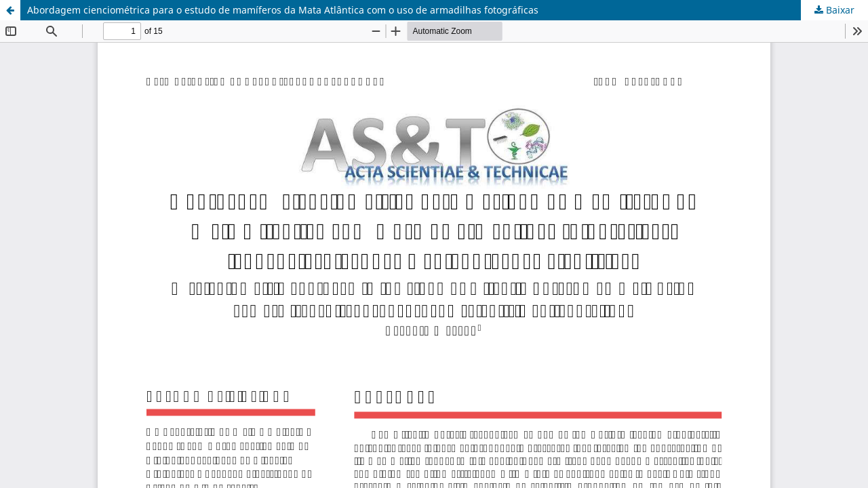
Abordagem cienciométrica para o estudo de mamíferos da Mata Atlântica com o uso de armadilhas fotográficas (283, 10)
